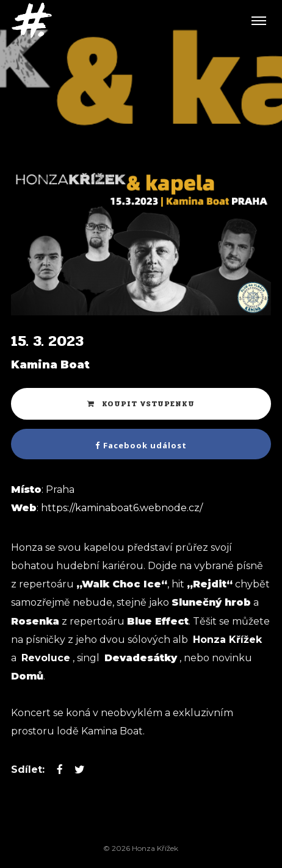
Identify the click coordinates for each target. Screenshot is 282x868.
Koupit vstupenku (141, 404)
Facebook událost (141, 445)
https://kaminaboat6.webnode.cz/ (122, 508)
